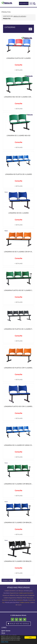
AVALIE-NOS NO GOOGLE (19, 624)
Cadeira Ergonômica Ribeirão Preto (15, 598)
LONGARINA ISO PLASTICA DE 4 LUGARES (18, 174)
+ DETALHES (19, 70)
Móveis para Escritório (12, 602)
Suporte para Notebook (27, 595)
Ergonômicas (14, 593)
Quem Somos (6, 631)
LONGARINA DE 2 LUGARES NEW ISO (18, 136)
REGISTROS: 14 (25, 580)
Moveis (25, 600)
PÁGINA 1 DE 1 (7, 580)
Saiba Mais (5, 642)
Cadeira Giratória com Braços (14, 591)
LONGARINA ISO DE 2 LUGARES (18, 213)
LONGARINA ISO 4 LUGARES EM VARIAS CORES (19, 445)
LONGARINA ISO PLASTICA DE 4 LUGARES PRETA (20, 329)
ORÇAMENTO (24, 3)
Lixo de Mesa (13, 600)
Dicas (3, 633)
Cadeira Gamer (25, 602)
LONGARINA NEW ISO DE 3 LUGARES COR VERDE (20, 97)
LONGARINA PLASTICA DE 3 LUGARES (18, 58)
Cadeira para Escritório (26, 593)
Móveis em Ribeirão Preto (11, 595)
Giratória (20, 600)
